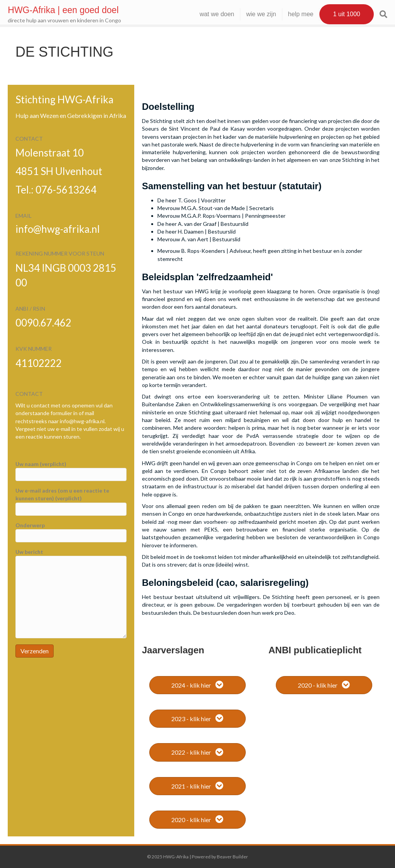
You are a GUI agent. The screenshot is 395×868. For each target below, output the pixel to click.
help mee (293, 14)
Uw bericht (71, 593)
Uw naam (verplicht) (71, 471)
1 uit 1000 (339, 14)
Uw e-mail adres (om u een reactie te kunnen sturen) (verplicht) (71, 501)
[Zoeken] (373, 14)
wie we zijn (254, 14)
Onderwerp (71, 532)
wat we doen (209, 14)
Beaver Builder (232, 857)
